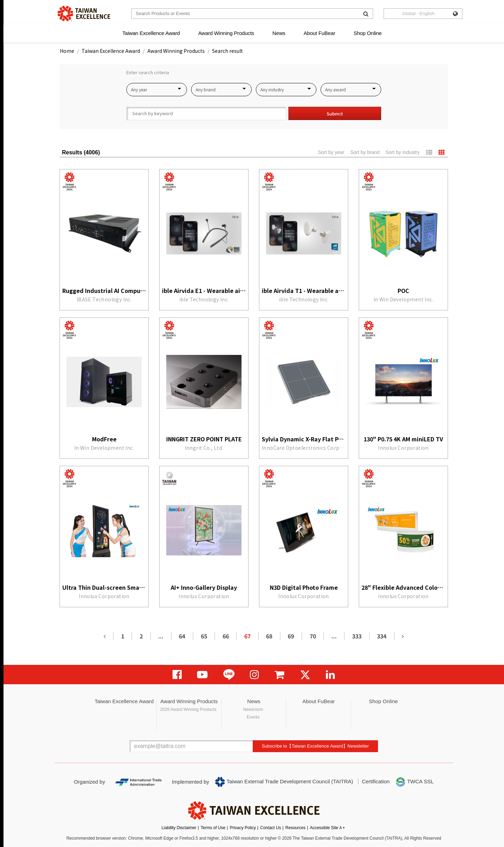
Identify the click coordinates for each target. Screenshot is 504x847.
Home (67, 51)
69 (291, 636)
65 (204, 636)
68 (269, 636)
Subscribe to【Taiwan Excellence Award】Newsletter (315, 746)
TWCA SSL (414, 782)
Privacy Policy (243, 828)
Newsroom (253, 709)
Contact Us (271, 828)
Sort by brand (365, 152)
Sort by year (331, 152)
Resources (295, 828)
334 (382, 636)
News (279, 33)
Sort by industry (403, 152)
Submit (335, 114)
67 (247, 636)
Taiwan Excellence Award (151, 33)
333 (357, 636)
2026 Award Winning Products (188, 709)
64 (182, 636)
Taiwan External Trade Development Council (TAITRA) (284, 782)
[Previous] (105, 636)
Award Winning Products (226, 33)
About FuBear (320, 33)
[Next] (403, 636)
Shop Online (367, 33)
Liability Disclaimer (179, 828)
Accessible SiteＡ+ (327, 828)
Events (253, 717)
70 (313, 636)
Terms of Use (213, 828)
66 (226, 636)
